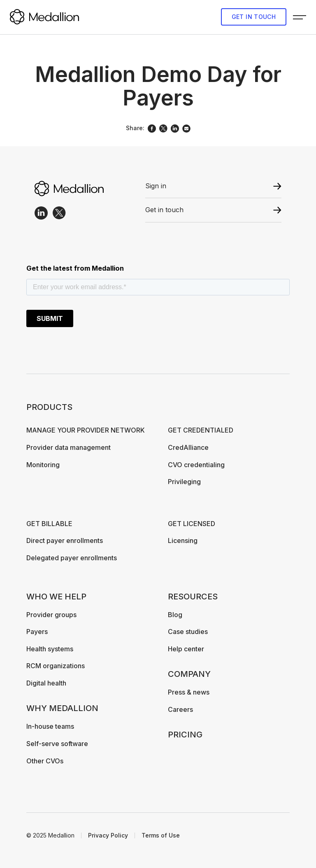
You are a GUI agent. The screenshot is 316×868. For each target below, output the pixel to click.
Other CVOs (45, 761)
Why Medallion (62, 708)
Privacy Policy (108, 835)
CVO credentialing (196, 465)
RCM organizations (56, 666)
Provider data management (69, 447)
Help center (186, 649)
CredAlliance (188, 447)
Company (189, 674)
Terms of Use (161, 835)
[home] (44, 17)
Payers (37, 632)
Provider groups (51, 615)
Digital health (46, 683)
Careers (180, 709)
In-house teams (50, 726)
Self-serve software (57, 744)
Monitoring (43, 465)
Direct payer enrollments (65, 540)
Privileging (184, 482)
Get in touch (254, 17)
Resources (193, 597)
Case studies (188, 632)
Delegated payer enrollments (72, 558)
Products (49, 407)
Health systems (50, 649)
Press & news (189, 692)
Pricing (185, 735)
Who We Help (56, 597)
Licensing (183, 540)
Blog (175, 615)
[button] (300, 17)
